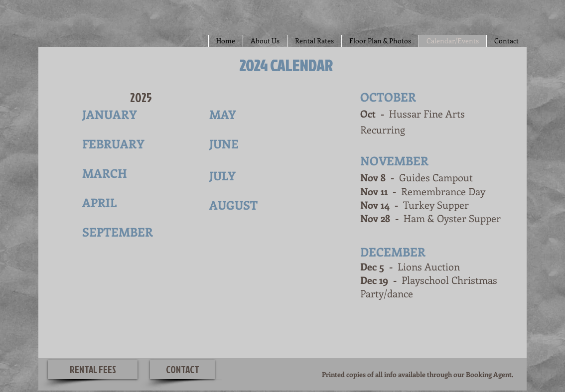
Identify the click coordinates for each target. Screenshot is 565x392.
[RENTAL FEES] (93, 370)
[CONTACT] (182, 370)
